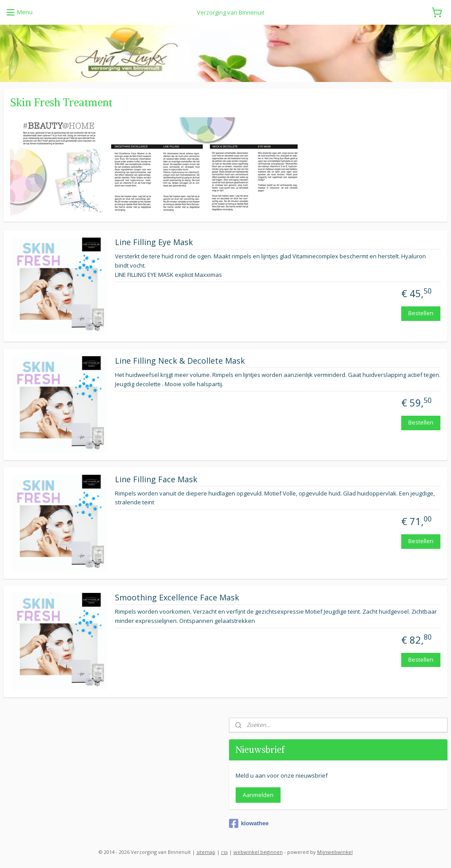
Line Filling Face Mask (156, 480)
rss (224, 852)
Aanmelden (258, 795)
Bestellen (421, 313)
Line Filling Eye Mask (154, 242)
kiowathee (249, 823)
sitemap (206, 852)
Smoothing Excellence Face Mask (177, 598)
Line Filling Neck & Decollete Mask (180, 361)
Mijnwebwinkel (335, 852)
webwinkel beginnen (258, 852)
